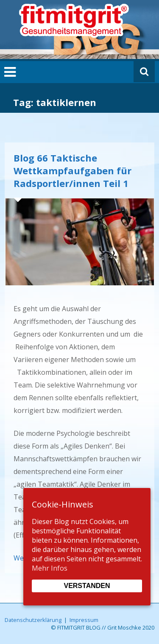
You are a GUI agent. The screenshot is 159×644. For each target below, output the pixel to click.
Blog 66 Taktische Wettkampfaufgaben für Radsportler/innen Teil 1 (73, 170)
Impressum (84, 620)
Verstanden (87, 586)
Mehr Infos (50, 568)
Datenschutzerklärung (33, 620)
